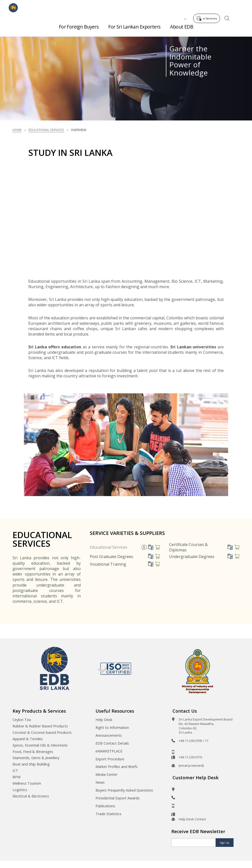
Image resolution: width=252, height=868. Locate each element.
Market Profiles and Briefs (117, 767)
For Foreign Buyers (79, 25)
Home (17, 130)
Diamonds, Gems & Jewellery (36, 758)
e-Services (208, 7)
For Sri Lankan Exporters (134, 25)
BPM (16, 777)
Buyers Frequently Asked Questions (124, 790)
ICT (15, 771)
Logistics (20, 790)
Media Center (106, 774)
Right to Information (112, 728)
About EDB (182, 25)
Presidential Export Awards (118, 798)
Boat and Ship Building (31, 764)
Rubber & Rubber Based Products (40, 726)
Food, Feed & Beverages (33, 752)
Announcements (109, 735)
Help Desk (104, 720)
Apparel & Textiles (28, 739)
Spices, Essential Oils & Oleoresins (40, 745)
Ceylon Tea (22, 720)
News (100, 782)
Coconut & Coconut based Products (42, 732)
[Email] (194, 843)
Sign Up (225, 843)
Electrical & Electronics (31, 796)
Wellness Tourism (27, 783)
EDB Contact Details (112, 743)
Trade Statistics (108, 814)
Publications (105, 806)
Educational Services (46, 130)
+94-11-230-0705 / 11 (194, 741)
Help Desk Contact (192, 819)
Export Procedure (110, 759)
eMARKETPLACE (109, 751)
